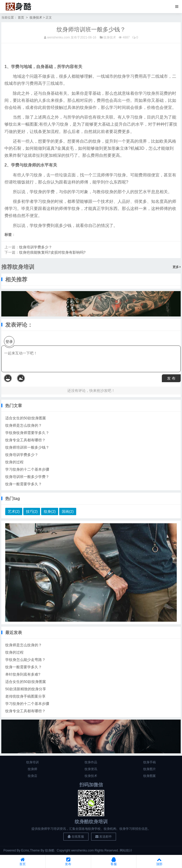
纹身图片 (150, 769)
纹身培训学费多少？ (36, 247)
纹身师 (32, 769)
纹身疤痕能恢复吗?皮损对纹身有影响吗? (52, 252)
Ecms (25, 850)
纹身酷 (50, 850)
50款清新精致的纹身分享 (26, 689)
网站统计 (126, 850)
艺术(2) (14, 511)
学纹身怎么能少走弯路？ (25, 660)
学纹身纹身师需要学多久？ (27, 433)
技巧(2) (32, 511)
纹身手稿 (150, 762)
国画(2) (68, 511)
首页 (21, 18)
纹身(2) (50, 511)
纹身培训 (32, 762)
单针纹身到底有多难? (23, 674)
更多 (177, 267)
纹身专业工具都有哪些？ (25, 440)
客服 (114, 861)
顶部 (159, 861)
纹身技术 (36, 18)
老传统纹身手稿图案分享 (25, 696)
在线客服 (76, 837)
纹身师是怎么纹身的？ (24, 425)
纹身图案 (150, 776)
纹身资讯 (91, 769)
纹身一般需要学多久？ (24, 484)
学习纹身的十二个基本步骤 (27, 469)
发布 (68, 861)
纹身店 (32, 776)
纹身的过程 (14, 462)
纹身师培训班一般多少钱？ (27, 447)
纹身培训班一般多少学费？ (27, 477)
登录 (9, 342)
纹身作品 (91, 762)
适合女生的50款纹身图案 (26, 418)
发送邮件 (104, 837)
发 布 (171, 378)
